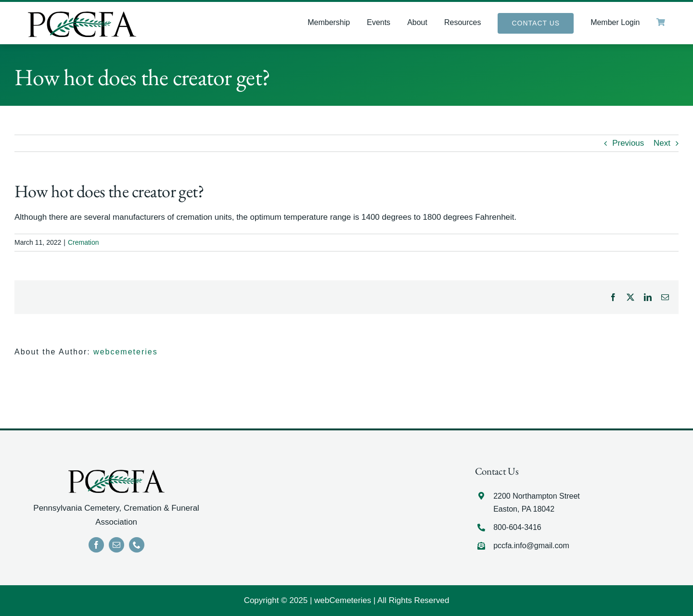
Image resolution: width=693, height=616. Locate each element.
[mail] (116, 545)
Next (662, 143)
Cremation (83, 242)
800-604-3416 (517, 527)
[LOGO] (82, 16)
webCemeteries (343, 600)
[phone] (137, 545)
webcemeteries (126, 352)
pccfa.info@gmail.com (531, 546)
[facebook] (96, 545)
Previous (628, 143)
